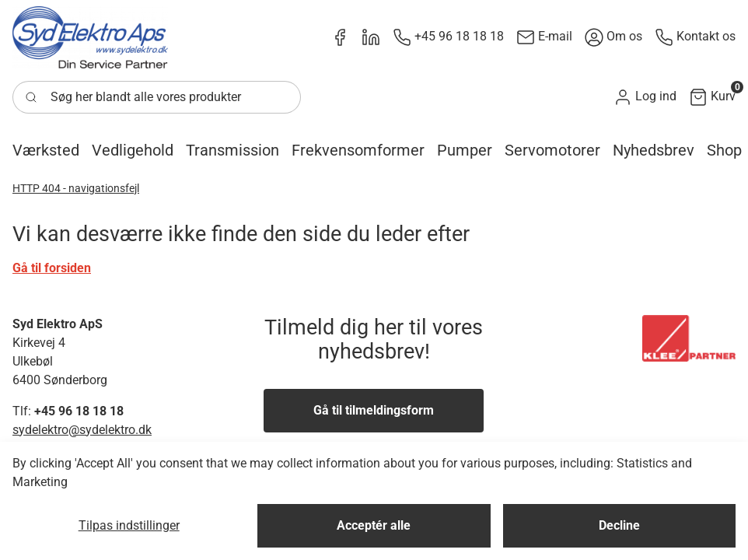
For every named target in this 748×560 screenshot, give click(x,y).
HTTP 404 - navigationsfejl (76, 188)
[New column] (90, 37)
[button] (645, 97)
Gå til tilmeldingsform (374, 410)
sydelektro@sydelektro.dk (82, 430)
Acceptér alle (374, 525)
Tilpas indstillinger (129, 525)
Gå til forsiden (52, 268)
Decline (619, 525)
